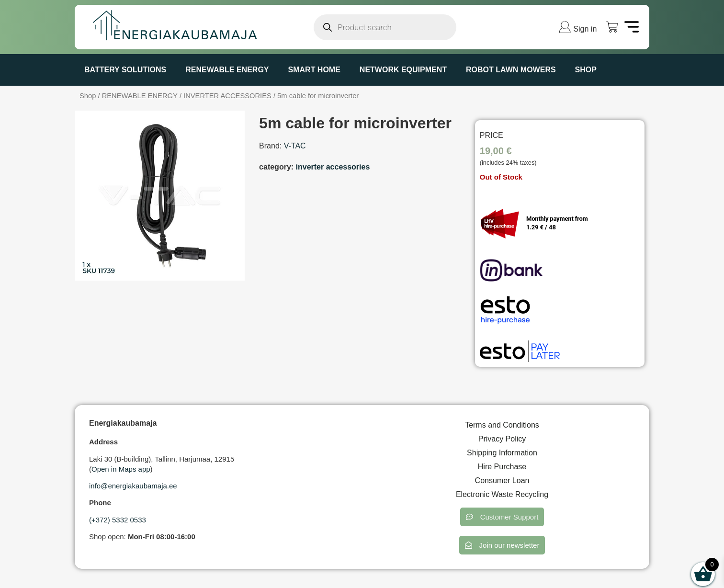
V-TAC (295, 146)
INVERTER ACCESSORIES (227, 96)
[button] (502, 517)
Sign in (585, 29)
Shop (586, 70)
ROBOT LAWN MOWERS (511, 70)
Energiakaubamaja (123, 423)
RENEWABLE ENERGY (227, 70)
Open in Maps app (121, 469)
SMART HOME (314, 70)
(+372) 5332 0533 (118, 520)
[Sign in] (565, 27)
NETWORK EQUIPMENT (403, 70)
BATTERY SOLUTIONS (125, 70)
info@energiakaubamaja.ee (133, 486)
